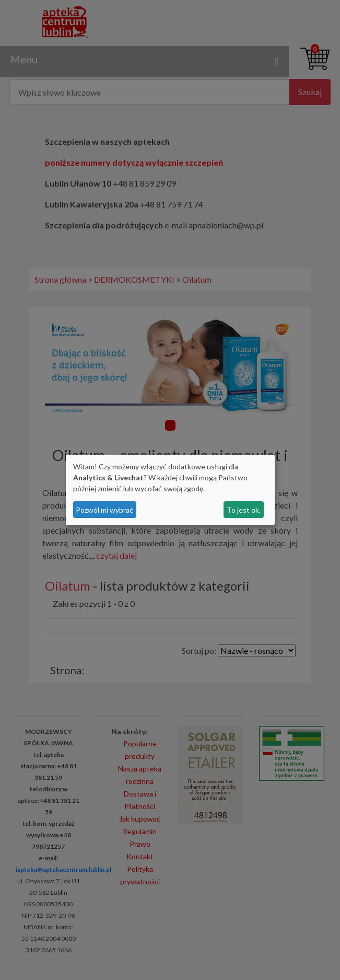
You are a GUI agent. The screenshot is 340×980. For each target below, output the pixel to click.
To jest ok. (244, 510)
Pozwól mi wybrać (104, 510)
